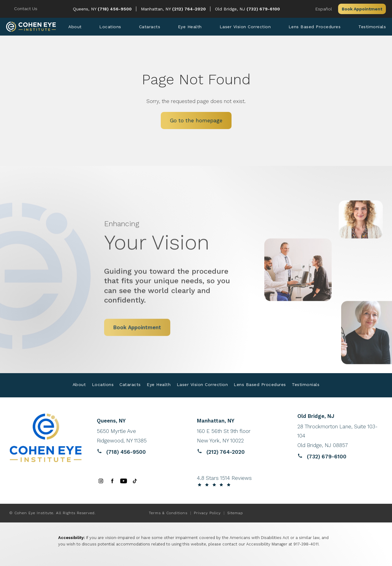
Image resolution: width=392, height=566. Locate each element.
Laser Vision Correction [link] (245, 27)
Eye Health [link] (190, 27)
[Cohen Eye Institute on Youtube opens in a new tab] (124, 481)
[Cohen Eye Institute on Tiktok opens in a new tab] (135, 481)
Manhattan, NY (156, 9)
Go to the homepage (196, 120)
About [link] (75, 27)
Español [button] (324, 9)
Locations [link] (110, 27)
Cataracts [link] (150, 27)
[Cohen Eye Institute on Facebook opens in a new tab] (112, 481)
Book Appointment (362, 9)
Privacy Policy (207, 513)
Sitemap (235, 513)
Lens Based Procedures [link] (315, 27)
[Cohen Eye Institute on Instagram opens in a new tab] (101, 481)
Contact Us (26, 9)
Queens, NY (85, 9)
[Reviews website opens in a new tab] (139, 436)
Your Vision (173, 226)
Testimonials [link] (372, 27)
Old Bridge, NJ (231, 9)
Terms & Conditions (168, 513)
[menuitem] (75, 27)
